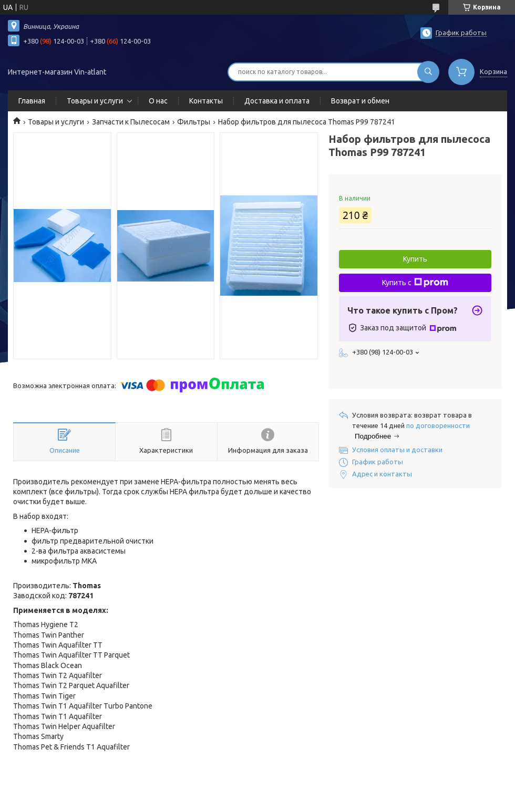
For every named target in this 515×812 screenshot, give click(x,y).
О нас (158, 101)
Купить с (415, 283)
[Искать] (428, 72)
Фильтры (194, 122)
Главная (32, 101)
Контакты (206, 101)
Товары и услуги (95, 101)
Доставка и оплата (277, 101)
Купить (415, 259)
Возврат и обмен (360, 101)
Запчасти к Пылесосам (131, 122)
